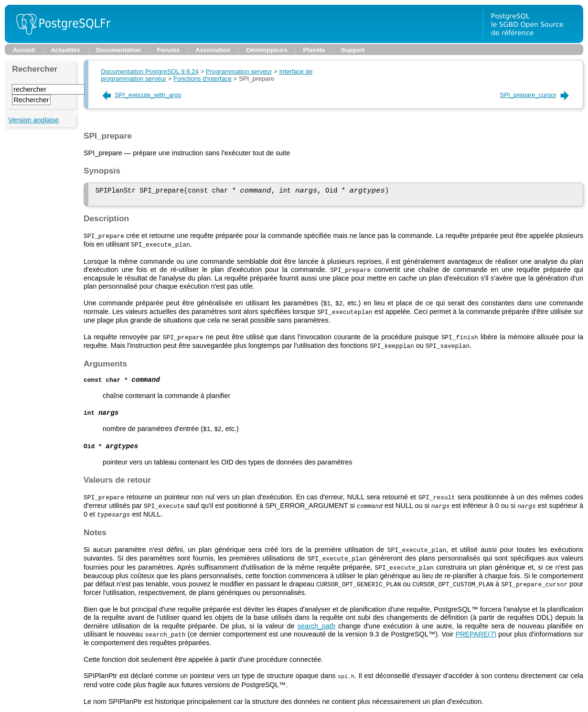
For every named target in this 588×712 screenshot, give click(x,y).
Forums (169, 50)
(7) (476, 633)
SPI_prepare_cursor (535, 95)
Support (353, 50)
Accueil (24, 50)
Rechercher (35, 69)
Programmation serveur (239, 71)
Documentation (118, 50)
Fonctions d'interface (203, 79)
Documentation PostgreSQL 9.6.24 (150, 71)
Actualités (65, 50)
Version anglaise (34, 120)
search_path (316, 625)
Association (213, 50)
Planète (314, 50)
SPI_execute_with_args (141, 95)
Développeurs (267, 50)
